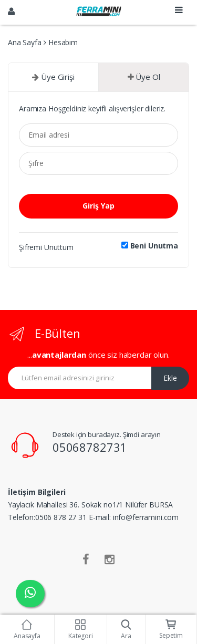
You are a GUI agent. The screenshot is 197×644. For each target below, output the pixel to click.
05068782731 (90, 447)
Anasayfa (27, 630)
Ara (126, 630)
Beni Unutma (150, 246)
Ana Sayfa (25, 42)
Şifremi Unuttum (46, 247)
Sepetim (171, 630)
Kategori (81, 630)
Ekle (170, 378)
